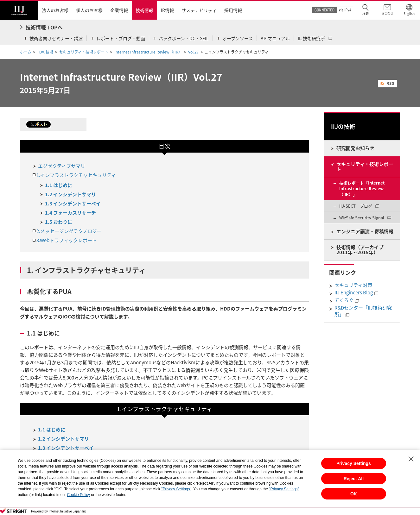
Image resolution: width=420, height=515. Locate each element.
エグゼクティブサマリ (62, 166)
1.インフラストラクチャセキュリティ (76, 175)
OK (354, 494)
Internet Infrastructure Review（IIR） (148, 52)
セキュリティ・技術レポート (84, 52)
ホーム (26, 52)
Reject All (354, 479)
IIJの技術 (45, 52)
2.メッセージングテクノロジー (69, 231)
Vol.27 (194, 52)
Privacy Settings (354, 463)
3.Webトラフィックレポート (67, 240)
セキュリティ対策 (353, 285)
